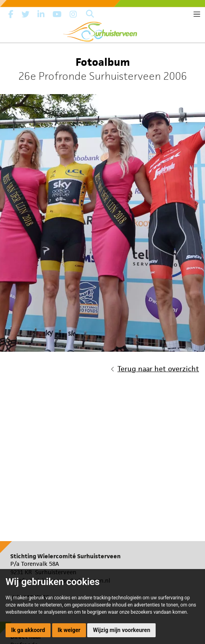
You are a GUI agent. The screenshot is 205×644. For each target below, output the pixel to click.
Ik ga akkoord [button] (28, 630)
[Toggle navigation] (197, 14)
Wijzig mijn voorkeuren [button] (121, 630)
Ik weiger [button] (69, 630)
